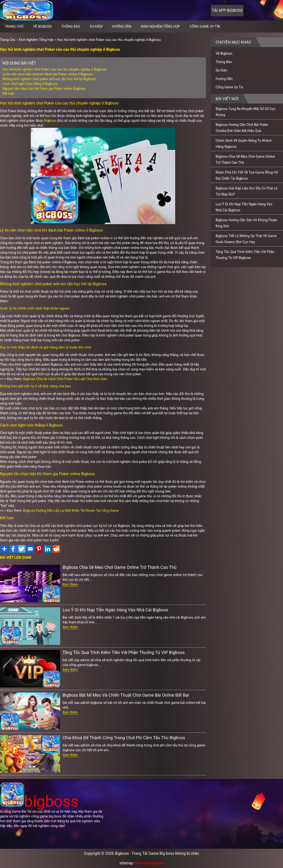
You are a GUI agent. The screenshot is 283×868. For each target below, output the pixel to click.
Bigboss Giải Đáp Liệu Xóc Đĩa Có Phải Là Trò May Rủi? (247, 191)
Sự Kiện (96, 26)
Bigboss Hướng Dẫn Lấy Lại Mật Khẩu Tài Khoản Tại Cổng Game (71, 511)
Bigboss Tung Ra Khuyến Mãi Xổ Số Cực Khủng (246, 112)
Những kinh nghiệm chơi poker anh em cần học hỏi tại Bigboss (49, 79)
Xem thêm (70, 584)
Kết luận (9, 93)
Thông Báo (71, 26)
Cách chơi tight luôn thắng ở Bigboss (30, 84)
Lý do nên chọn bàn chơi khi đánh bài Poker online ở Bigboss (47, 74)
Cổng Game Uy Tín (205, 26)
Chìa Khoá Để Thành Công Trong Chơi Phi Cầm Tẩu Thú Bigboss (124, 738)
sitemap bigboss (149, 863)
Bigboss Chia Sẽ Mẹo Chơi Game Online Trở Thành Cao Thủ (119, 567)
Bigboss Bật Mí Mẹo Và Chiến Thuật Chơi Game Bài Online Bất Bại (126, 695)
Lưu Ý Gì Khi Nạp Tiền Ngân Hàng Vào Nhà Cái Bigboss (115, 610)
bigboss (39, 801)
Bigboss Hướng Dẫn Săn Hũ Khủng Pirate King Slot (246, 223)
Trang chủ (14, 26)
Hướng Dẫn (122, 26)
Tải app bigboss (227, 10)
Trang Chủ (8, 40)
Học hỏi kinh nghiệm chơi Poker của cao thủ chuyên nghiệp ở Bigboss (109, 40)
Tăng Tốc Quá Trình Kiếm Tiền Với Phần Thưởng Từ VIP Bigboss (124, 652)
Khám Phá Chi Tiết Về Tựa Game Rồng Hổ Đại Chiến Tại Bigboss (247, 175)
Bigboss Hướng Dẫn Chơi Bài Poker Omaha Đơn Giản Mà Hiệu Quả (242, 128)
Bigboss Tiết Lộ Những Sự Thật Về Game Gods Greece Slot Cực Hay (246, 239)
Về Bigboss (42, 26)
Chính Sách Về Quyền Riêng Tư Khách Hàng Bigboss (244, 144)
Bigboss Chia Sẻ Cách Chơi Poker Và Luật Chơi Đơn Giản (65, 379)
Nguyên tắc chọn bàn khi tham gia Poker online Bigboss (44, 89)
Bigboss (50, 121)
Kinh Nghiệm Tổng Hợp (161, 26)
